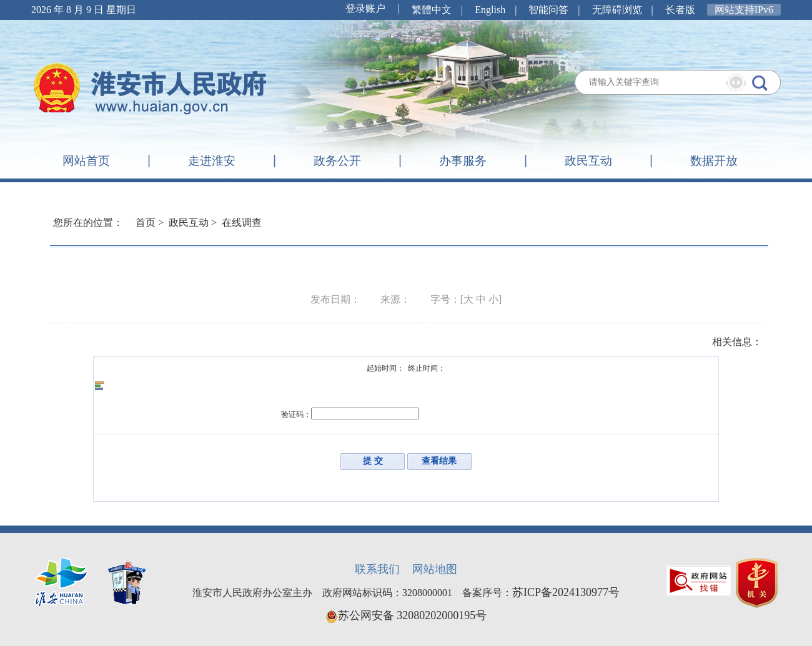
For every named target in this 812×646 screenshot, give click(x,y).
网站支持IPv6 (744, 10)
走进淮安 (212, 161)
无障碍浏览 (617, 10)
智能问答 (548, 10)
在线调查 (242, 223)
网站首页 (86, 161)
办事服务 (463, 161)
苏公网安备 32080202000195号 (406, 615)
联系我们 (377, 569)
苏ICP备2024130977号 (566, 592)
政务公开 (337, 161)
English (490, 10)
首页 (146, 223)
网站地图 (435, 569)
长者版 (680, 10)
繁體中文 (432, 10)
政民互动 (588, 161)
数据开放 (714, 161)
